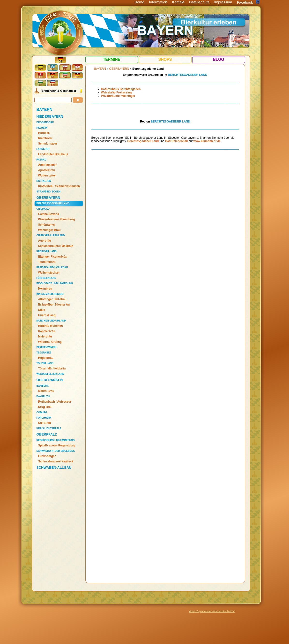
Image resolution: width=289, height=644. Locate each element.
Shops (165, 59)
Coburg (42, 412)
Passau (41, 160)
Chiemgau (43, 209)
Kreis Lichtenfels (49, 428)
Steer (42, 310)
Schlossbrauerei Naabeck (56, 461)
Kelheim (42, 128)
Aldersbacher (48, 165)
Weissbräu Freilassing (116, 92)
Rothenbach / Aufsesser (55, 402)
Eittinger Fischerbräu (53, 257)
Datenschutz (199, 2)
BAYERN (44, 110)
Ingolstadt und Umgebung (55, 283)
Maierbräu (45, 337)
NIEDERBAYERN (50, 116)
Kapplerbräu (47, 331)
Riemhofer (45, 138)
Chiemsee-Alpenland (51, 235)
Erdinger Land (47, 251)
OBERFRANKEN (50, 380)
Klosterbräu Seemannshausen (59, 186)
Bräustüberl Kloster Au (54, 305)
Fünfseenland (46, 278)
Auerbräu (45, 241)
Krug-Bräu (45, 407)
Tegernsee (44, 353)
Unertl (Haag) (47, 315)
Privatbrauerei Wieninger (118, 96)
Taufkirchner (47, 262)
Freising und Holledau (52, 267)
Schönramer (47, 225)
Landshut (43, 149)
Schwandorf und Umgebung (56, 451)
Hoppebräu (46, 358)
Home (139, 2)
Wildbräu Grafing (50, 342)
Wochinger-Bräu (49, 230)
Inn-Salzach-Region (50, 294)
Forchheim (44, 418)
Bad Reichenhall (176, 141)
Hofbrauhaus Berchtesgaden (121, 89)
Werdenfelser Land (50, 374)
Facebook (245, 2)
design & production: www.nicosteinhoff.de (212, 611)
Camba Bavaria (49, 214)
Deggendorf (45, 122)
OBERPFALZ (47, 434)
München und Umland (51, 321)
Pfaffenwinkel (47, 347)
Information (158, 2)
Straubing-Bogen (48, 192)
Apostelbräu (47, 170)
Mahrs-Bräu (46, 391)
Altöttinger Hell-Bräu (52, 299)
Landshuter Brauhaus (53, 154)
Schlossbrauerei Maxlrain (56, 246)
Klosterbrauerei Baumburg (57, 219)
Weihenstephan (49, 273)
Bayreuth (43, 396)
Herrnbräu (45, 289)
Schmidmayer (48, 144)
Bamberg (43, 386)
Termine (112, 59)
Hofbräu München (51, 326)
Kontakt (178, 2)
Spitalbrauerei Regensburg (57, 445)
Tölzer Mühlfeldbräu (52, 368)
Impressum (223, 2)
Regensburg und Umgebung (56, 440)
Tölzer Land (45, 363)
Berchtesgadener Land (53, 203)
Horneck (44, 133)
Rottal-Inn (44, 181)
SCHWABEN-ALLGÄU (54, 468)
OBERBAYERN (48, 198)
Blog (218, 59)
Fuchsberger (47, 456)
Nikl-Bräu (45, 423)
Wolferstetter (47, 176)
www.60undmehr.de (207, 141)
